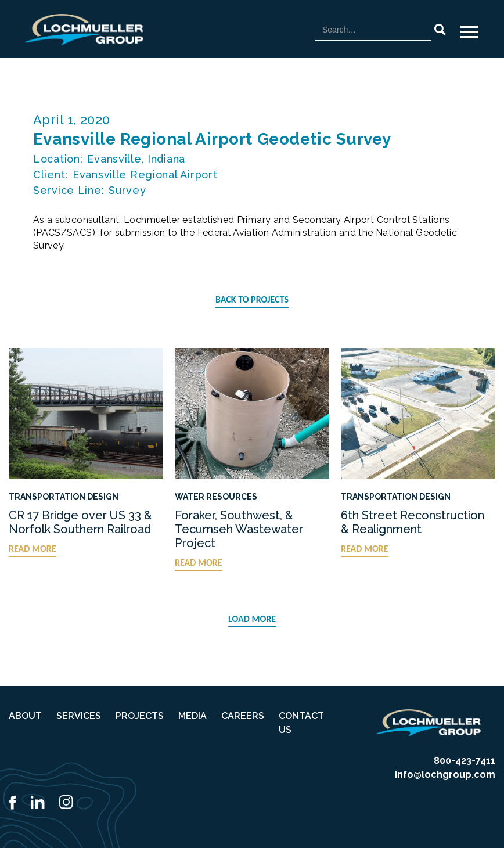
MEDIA (192, 716)
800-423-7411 (465, 761)
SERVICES (79, 716)
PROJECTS (140, 716)
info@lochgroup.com (445, 775)
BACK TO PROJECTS (252, 299)
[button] (469, 32)
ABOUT (25, 716)
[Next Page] (252, 620)
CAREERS (243, 716)
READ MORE (33, 549)
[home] (84, 30)
